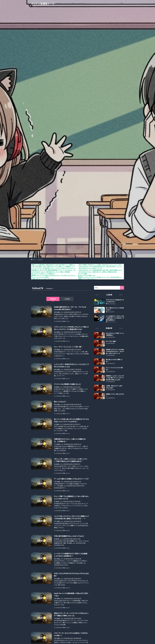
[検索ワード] (109, 288)
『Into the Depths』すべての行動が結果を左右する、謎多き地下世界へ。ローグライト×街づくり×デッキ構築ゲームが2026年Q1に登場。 (115, 266)
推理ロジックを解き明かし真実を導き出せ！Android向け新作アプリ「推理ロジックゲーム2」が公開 (59, 265)
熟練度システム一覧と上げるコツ (87, 279)
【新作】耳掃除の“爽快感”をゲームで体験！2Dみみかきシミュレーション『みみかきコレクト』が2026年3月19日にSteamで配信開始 (114, 265)
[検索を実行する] (122, 288)
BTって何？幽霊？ (83, 274)
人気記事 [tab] (67, 299)
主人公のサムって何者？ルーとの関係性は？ (43, 274)
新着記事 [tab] (53, 299)
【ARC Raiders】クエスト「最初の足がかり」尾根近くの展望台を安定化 (97, 272)
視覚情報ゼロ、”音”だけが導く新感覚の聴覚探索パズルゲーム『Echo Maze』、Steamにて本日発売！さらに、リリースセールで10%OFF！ (69, 270)
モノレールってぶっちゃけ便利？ (40, 277)
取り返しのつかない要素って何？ (87, 275)
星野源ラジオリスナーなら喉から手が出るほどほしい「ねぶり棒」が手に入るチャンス (55, 275)
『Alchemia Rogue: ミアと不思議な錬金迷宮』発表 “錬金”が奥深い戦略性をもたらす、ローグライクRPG (106, 270)
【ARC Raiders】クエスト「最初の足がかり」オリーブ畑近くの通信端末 (51, 272)
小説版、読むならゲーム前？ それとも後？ (43, 279)
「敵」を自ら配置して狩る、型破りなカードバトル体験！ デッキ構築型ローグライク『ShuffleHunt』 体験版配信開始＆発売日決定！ (67, 266)
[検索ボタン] (122, 4)
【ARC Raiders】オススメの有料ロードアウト (90, 268)
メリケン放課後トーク (43, 4)
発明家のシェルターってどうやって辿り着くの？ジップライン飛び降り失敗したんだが (101, 277)
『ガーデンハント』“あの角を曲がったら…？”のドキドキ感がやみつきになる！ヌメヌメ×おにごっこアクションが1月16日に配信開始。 (68, 268)
